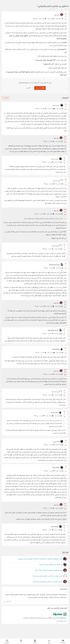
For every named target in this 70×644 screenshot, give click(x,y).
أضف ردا (43, 109)
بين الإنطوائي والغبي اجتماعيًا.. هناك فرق (49, 581)
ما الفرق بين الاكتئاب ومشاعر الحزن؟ (50, 575)
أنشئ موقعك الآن (62, 631)
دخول (28, 88)
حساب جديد (40, 88)
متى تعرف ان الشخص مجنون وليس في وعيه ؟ (47, 587)
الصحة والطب (59, 19)
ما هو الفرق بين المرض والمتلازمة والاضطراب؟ (47, 592)
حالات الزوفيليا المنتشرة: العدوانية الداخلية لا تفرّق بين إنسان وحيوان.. (40, 569)
